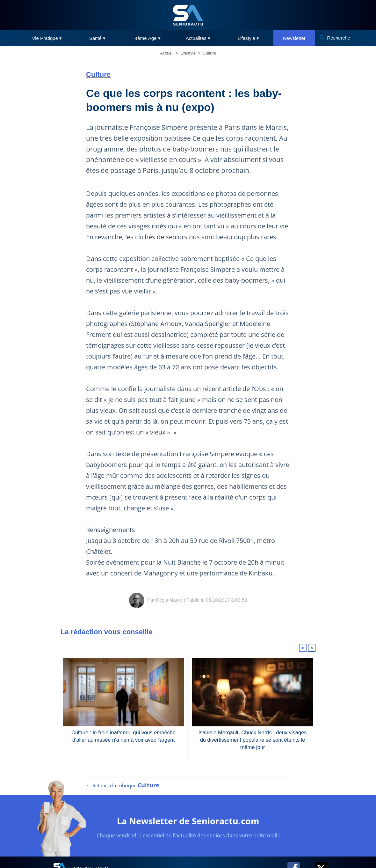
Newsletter (294, 38)
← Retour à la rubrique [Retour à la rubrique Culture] (123, 788)
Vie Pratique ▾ (47, 38)
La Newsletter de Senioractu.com (188, 823)
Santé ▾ (97, 38)
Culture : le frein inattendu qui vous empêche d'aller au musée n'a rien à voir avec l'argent (124, 736)
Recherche (339, 38)
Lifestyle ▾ (248, 38)
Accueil (167, 53)
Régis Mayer (169, 600)
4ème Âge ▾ (148, 38)
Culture (209, 53)
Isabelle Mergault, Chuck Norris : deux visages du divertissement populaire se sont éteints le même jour (253, 739)
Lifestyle (188, 53)
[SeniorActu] (188, 15)
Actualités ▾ (198, 38)
